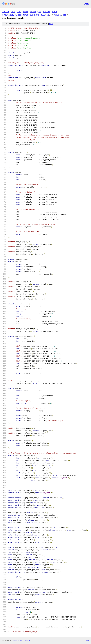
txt (81, 640)
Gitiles (14, 640)
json (87, 640)
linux (26, 11)
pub (13, 11)
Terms (27, 640)
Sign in (86, 4)
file (51, 24)
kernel (6, 11)
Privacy (21, 640)
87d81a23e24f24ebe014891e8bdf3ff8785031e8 (26, 15)
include (57, 15)
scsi (65, 15)
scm (19, 11)
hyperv (47, 11)
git (40, 11)
